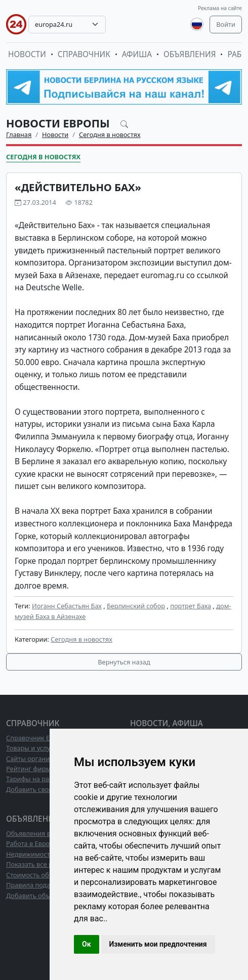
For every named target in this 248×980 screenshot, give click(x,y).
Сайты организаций (37, 759)
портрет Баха (191, 606)
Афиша (137, 54)
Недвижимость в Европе (45, 854)
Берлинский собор (136, 606)
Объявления (190, 54)
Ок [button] (87, 944)
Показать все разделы (41, 864)
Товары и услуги (32, 748)
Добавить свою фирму (41, 789)
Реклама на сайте (220, 8)
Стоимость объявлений (43, 875)
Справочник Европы (38, 738)
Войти (226, 24)
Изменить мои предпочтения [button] (158, 944)
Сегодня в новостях (110, 135)
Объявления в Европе (40, 833)
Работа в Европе (32, 843)
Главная (19, 135)
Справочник (84, 54)
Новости (27, 54)
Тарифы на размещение (44, 779)
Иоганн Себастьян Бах (67, 606)
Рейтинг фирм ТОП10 (39, 769)
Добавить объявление (41, 896)
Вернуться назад (124, 662)
